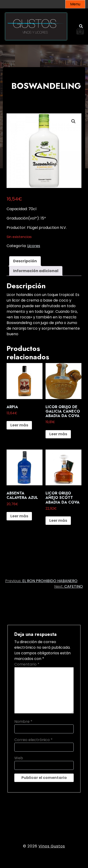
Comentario (27, 664)
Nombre (23, 722)
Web (19, 758)
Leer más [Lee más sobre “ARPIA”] (19, 425)
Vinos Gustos (52, 846)
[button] (73, 121)
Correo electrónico (33, 740)
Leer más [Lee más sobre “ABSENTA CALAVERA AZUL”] (19, 516)
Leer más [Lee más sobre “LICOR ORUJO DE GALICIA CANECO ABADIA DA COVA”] (58, 434)
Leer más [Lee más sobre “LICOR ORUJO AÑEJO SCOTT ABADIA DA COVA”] (58, 520)
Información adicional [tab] (36, 271)
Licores (34, 246)
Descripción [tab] (25, 261)
